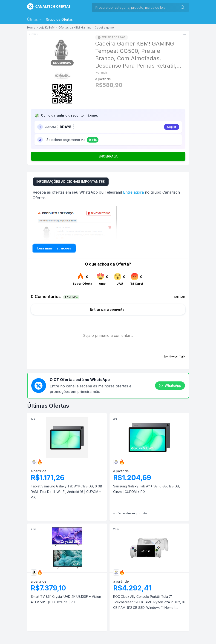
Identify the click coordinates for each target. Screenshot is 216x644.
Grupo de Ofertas (59, 19)
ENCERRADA (108, 156)
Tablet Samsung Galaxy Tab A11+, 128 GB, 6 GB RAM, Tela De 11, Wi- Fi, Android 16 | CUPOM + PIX (66, 492)
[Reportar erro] (184, 36)
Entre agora (133, 192)
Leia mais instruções (54, 248)
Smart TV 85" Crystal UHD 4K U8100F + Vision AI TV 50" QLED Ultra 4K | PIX (66, 599)
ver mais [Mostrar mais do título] (102, 73)
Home (31, 28)
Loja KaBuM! (47, 28)
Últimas (35, 19)
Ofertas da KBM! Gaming (75, 28)
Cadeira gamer (105, 28)
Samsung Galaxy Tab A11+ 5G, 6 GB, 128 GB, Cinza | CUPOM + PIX (147, 489)
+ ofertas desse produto (130, 513)
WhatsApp (170, 386)
